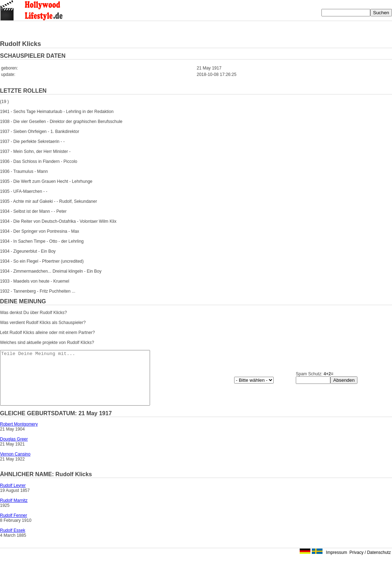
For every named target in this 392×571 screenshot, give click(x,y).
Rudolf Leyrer (13, 496)
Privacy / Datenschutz (370, 563)
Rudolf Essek (13, 541)
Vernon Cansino (15, 465)
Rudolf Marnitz (14, 511)
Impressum (337, 563)
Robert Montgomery (19, 435)
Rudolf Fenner (14, 526)
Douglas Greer (14, 450)
